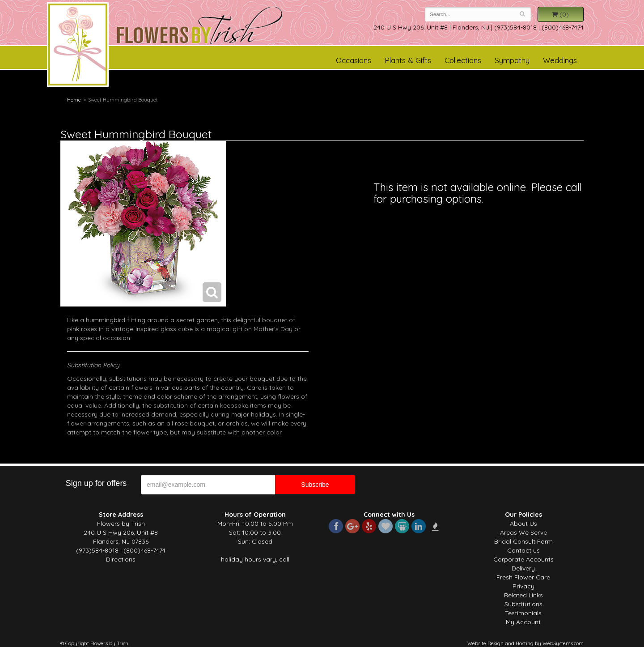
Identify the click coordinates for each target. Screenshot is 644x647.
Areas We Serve (523, 532)
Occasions (354, 60)
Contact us (523, 550)
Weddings (560, 60)
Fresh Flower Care (523, 577)
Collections (463, 60)
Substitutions (523, 604)
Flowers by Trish (78, 46)
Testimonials (523, 613)
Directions (121, 559)
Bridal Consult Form (523, 541)
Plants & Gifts (408, 60)
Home (74, 100)
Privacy (523, 586)
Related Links (523, 595)
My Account (523, 622)
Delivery (523, 568)
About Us (523, 524)
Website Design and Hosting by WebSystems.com (525, 643)
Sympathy (512, 60)
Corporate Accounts (523, 559)
